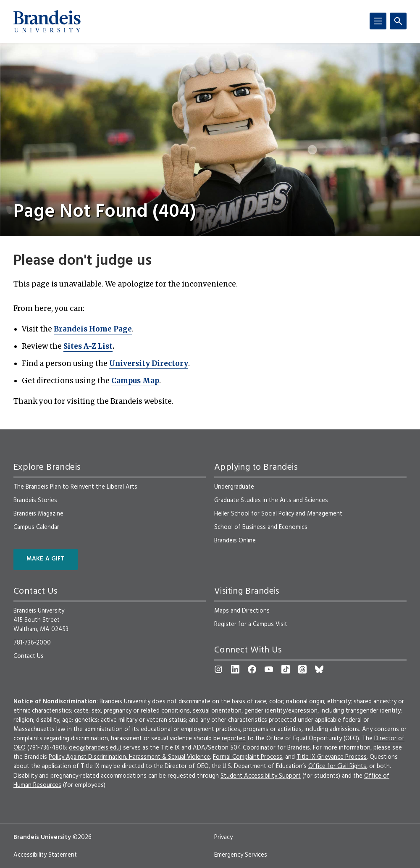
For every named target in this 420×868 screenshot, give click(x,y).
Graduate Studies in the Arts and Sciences (271, 500)
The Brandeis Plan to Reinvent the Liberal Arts (75, 487)
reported (234, 739)
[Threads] (302, 669)
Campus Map (135, 381)
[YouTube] (269, 669)
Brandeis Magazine (38, 514)
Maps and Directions (242, 611)
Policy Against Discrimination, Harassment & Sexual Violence (129, 757)
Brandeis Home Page (93, 329)
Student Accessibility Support (261, 776)
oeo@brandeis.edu (94, 748)
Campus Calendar (36, 527)
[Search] (398, 21)
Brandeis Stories (35, 500)
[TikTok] (286, 669)
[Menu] (378, 21)
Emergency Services (241, 855)
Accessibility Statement (45, 855)
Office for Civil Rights (337, 766)
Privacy (223, 837)
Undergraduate (234, 487)
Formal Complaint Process (248, 757)
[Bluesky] (319, 669)
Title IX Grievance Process (332, 757)
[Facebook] (252, 669)
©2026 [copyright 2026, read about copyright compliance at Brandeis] (82, 837)
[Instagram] (218, 669)
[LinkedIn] (235, 669)
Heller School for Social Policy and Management (278, 514)
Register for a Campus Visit (251, 624)
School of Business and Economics (261, 527)
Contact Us (29, 656)
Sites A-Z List (88, 346)
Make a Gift (46, 559)
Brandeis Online (235, 541)
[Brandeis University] (47, 21)
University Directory (149, 363)
